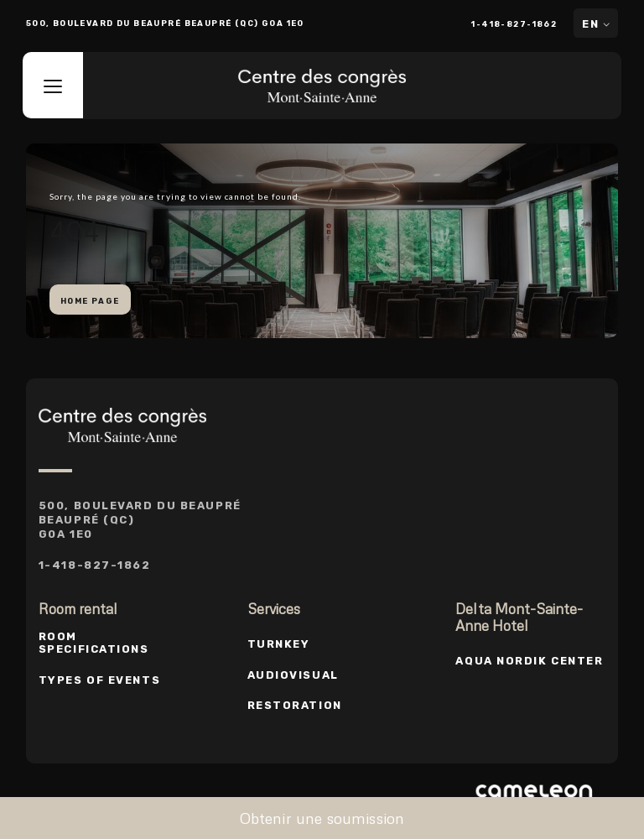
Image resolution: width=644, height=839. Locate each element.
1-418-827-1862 (515, 24)
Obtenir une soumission (322, 818)
